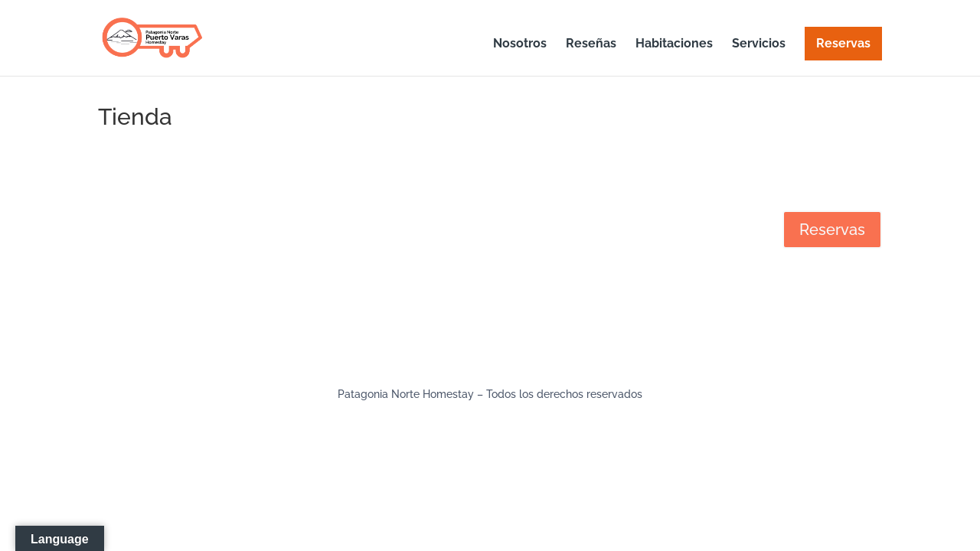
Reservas (843, 43)
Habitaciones (674, 44)
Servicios (759, 44)
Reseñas (591, 44)
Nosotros (520, 44)
